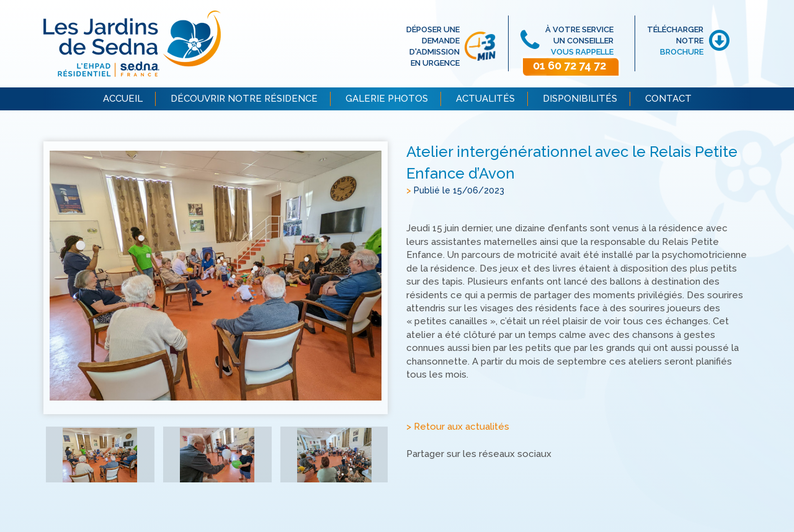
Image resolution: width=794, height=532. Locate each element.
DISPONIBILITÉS (580, 99)
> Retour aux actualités (458, 427)
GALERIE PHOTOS (387, 99)
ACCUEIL (123, 99)
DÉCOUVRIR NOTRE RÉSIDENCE (244, 99)
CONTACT (668, 99)
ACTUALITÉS (485, 99)
